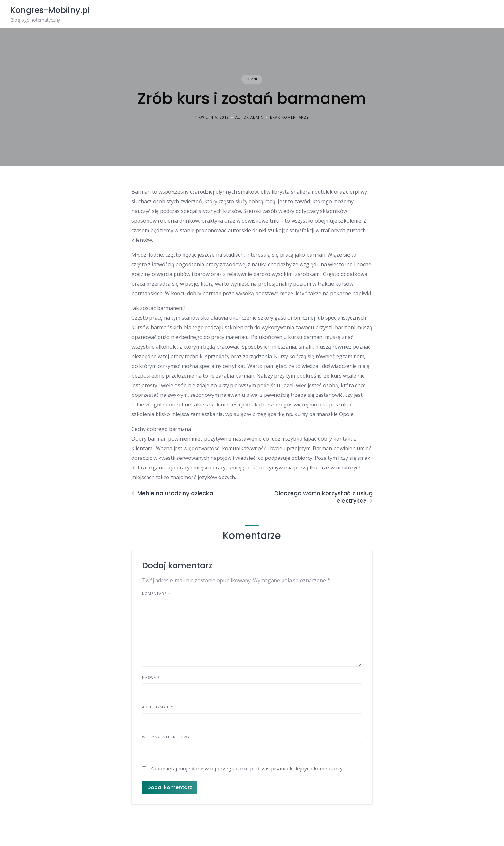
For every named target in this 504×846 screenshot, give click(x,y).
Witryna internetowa (166, 737)
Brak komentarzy (289, 117)
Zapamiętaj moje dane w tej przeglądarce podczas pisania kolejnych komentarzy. (247, 769)
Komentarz (156, 593)
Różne (252, 79)
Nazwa (151, 677)
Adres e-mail (157, 707)
